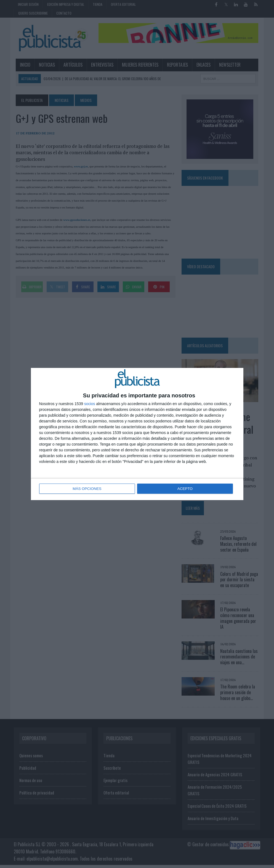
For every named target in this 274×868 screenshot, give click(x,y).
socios (90, 404)
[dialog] (137, 434)
